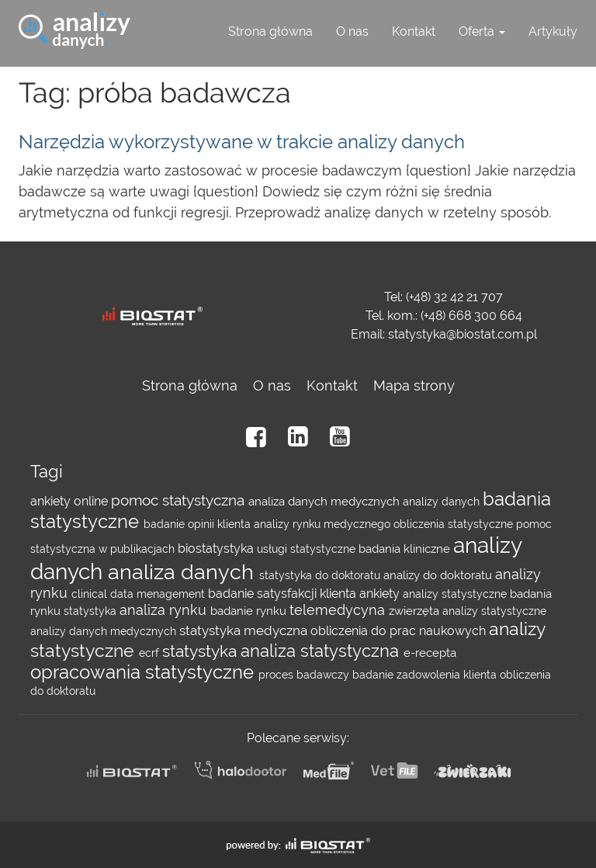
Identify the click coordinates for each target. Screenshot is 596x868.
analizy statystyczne (456, 594)
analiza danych (184, 572)
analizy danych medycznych (105, 631)
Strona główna (270, 31)
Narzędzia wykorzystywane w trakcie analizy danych (242, 142)
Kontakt (414, 31)
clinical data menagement (140, 594)
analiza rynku (165, 610)
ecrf (151, 653)
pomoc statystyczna (180, 500)
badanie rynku (250, 611)
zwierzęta (416, 611)
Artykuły (553, 31)
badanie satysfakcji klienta (284, 594)
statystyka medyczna (245, 630)
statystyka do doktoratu (321, 575)
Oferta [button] (482, 31)
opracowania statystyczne (144, 672)
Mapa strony (414, 385)
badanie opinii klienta (199, 524)
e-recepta (430, 653)
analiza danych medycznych (326, 502)
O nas (352, 31)
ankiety (381, 594)
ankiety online (71, 501)
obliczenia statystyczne (455, 524)
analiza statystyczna (322, 651)
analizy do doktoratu (439, 575)
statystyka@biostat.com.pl (463, 334)
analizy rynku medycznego (324, 524)
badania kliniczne (406, 549)
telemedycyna (339, 610)
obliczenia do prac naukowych (400, 631)
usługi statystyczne (308, 549)
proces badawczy (305, 675)
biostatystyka (217, 549)
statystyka (92, 611)
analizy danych (443, 502)
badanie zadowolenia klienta (426, 675)
